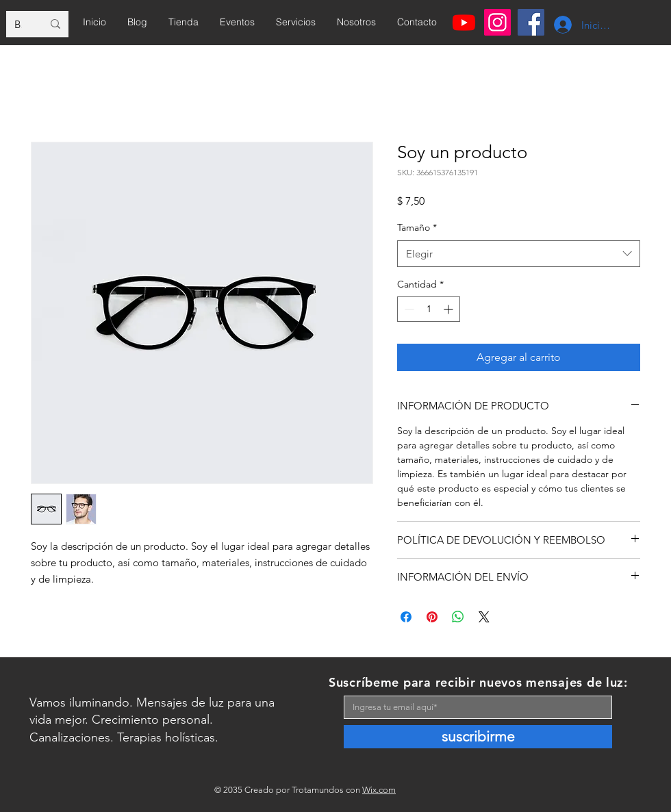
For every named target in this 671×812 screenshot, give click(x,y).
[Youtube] (464, 22)
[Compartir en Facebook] (406, 617)
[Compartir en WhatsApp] (458, 617)
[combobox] (519, 254)
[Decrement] (408, 309)
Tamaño (417, 227)
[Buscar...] (18, 24)
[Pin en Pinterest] (432, 617)
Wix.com (379, 790)
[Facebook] (531, 22)
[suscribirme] (478, 737)
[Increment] (450, 309)
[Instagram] (497, 22)
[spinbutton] (429, 309)
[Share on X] (484, 617)
